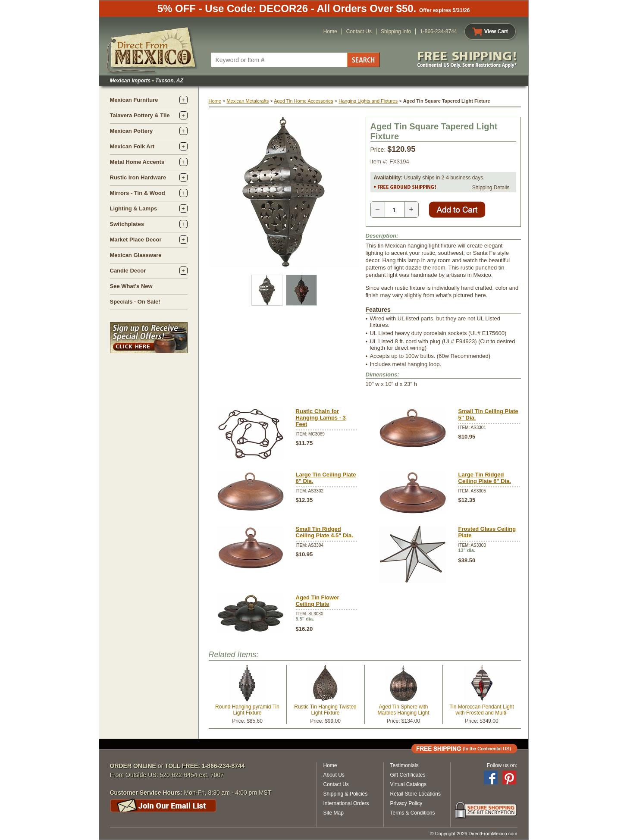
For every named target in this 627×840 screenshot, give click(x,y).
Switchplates (127, 224)
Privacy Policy (406, 803)
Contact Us (359, 31)
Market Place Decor (136, 240)
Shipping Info (396, 31)
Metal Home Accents (137, 162)
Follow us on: (502, 765)
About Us (334, 775)
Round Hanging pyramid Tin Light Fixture (247, 710)
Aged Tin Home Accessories (304, 101)
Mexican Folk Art (132, 146)
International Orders (346, 803)
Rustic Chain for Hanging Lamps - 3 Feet (321, 418)
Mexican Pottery (132, 131)
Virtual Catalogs (409, 784)
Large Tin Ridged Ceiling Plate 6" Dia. (485, 478)
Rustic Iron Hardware (138, 177)
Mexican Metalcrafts (248, 101)
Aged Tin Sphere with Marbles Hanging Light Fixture (403, 713)
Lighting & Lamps (134, 208)
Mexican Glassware (136, 255)
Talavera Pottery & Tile (140, 115)
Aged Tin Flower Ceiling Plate (318, 601)
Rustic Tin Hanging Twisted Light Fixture (325, 710)
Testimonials (404, 765)
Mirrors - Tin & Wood (138, 193)
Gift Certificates (408, 775)
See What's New (131, 286)
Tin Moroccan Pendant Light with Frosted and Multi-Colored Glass (482, 713)
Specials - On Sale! (135, 302)
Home (330, 31)
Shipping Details (491, 188)
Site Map (334, 813)
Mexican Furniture (134, 100)
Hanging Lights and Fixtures (368, 101)
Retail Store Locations (415, 794)
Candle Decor (128, 271)
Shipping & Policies (346, 794)
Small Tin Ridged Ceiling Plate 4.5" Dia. (324, 532)
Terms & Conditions (413, 813)
